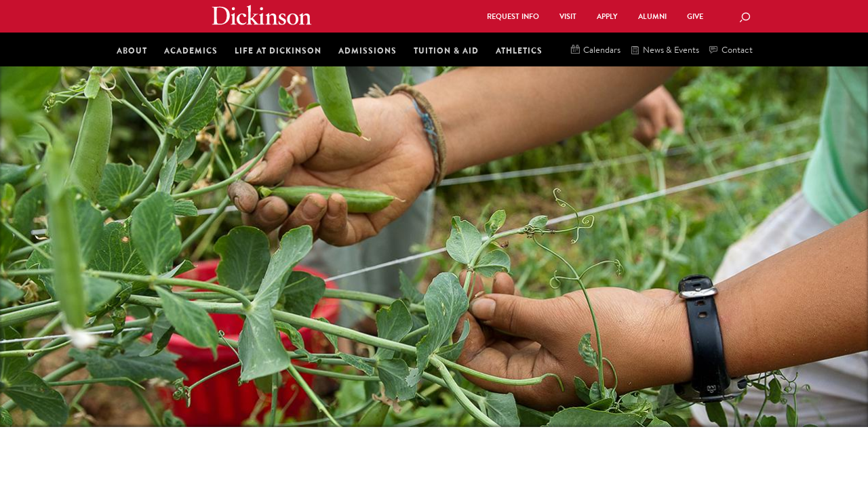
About (132, 50)
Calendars (596, 50)
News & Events (665, 50)
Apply (607, 17)
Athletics (519, 50)
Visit (568, 17)
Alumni (652, 17)
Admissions (368, 50)
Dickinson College (262, 15)
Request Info (513, 17)
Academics (191, 50)
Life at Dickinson (278, 50)
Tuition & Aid (446, 50)
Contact (731, 50)
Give (695, 17)
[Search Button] (745, 18)
